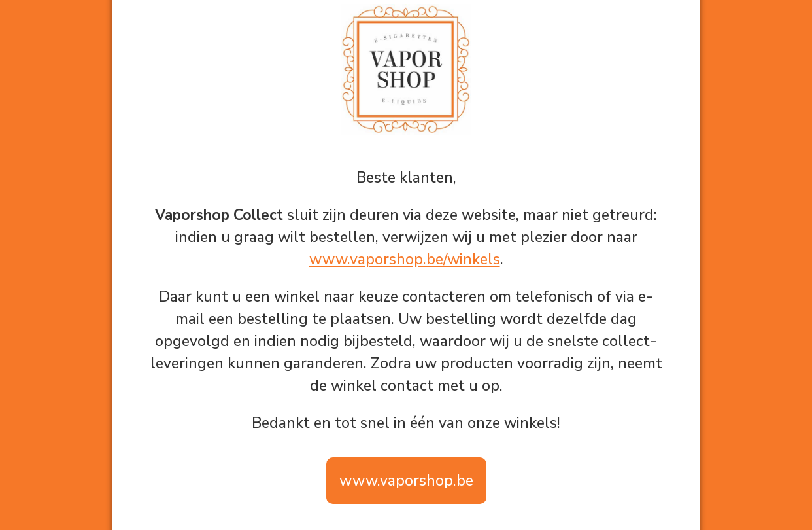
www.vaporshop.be (406, 481)
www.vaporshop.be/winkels (405, 259)
